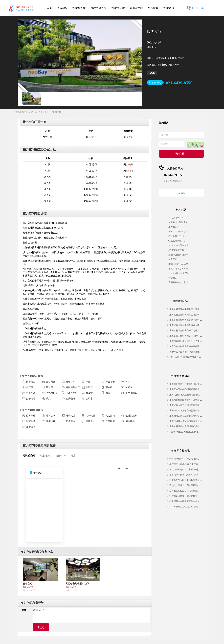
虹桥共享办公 (99, 8)
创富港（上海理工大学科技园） (178, 222)
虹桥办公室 (118, 8)
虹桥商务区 (20, 112)
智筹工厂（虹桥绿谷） (178, 231)
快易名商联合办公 (177, 241)
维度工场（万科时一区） (178, 269)
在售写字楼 (136, 8)
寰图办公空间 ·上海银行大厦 (178, 255)
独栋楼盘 (153, 8)
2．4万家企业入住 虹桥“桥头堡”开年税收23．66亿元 (195, 507)
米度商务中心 (175, 227)
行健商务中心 (175, 278)
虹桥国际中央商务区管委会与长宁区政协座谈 (191, 501)
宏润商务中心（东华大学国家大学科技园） (178, 282)
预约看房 (181, 154)
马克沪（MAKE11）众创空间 (178, 218)
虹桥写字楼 (79, 8)
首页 (49, 8)
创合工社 (173, 259)
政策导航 (62, 8)
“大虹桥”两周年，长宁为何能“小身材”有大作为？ (193, 459)
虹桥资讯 (169, 8)
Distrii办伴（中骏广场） (178, 273)
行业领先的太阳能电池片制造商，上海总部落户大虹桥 (195, 480)
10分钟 (152, 73)
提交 (41, 627)
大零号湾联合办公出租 (39, 112)
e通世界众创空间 (176, 250)
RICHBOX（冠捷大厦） (178, 245)
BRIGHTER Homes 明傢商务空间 (178, 264)
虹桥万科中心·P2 (176, 236)
